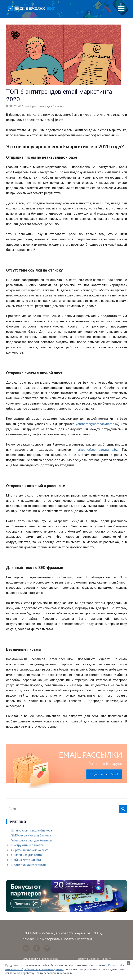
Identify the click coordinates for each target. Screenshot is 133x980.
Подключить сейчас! (104, 774)
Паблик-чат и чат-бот (26, 860)
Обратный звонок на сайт (29, 850)
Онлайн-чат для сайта (27, 855)
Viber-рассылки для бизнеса (31, 840)
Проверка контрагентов (29, 865)
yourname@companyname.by (97, 424)
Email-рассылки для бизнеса (44, 106)
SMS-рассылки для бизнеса (31, 835)
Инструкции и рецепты (28, 845)
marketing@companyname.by (96, 450)
